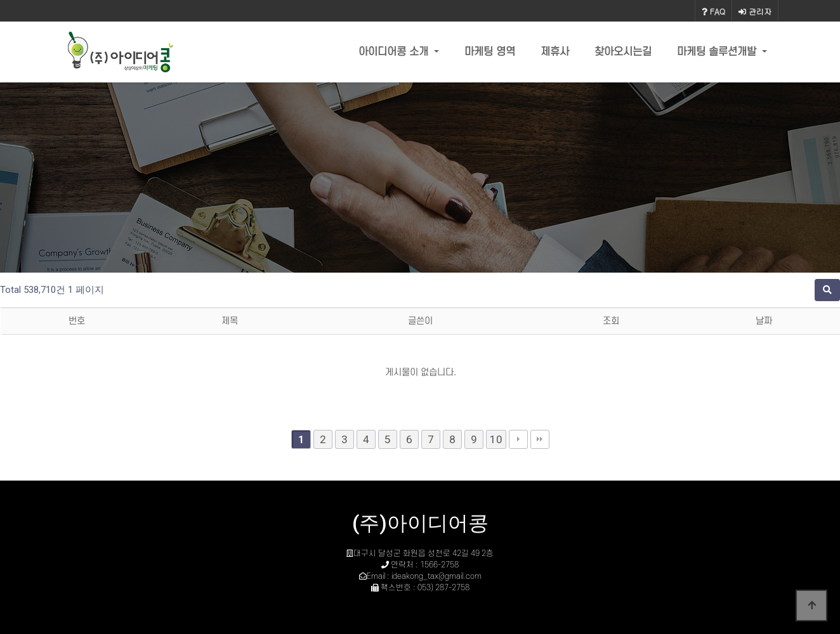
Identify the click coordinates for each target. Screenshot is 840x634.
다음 (518, 439)
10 (496, 439)
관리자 (755, 11)
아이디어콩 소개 (395, 52)
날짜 (764, 321)
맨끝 (540, 439)
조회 (611, 321)
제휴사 (555, 52)
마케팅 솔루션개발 (718, 52)
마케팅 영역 (490, 52)
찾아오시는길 (623, 52)
